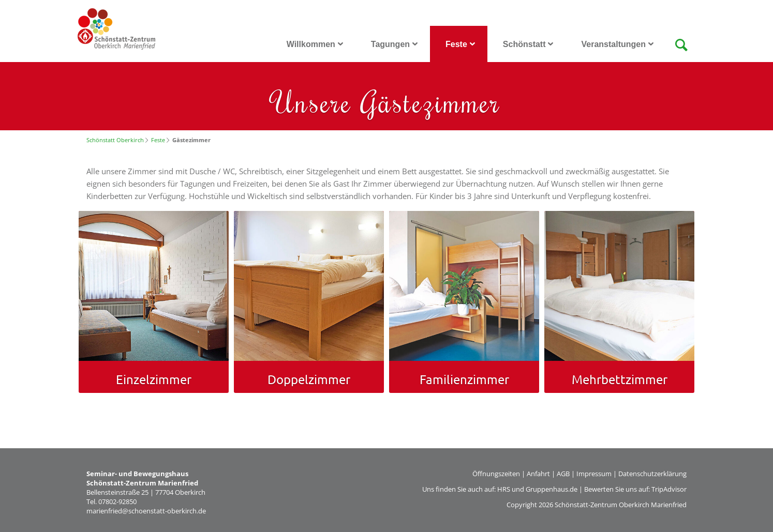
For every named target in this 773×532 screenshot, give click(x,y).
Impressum (594, 474)
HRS (504, 489)
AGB (563, 474)
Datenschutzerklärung (652, 474)
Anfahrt (538, 474)
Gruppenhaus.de (552, 489)
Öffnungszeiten (496, 474)
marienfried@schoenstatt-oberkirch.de (146, 511)
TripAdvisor (669, 489)
